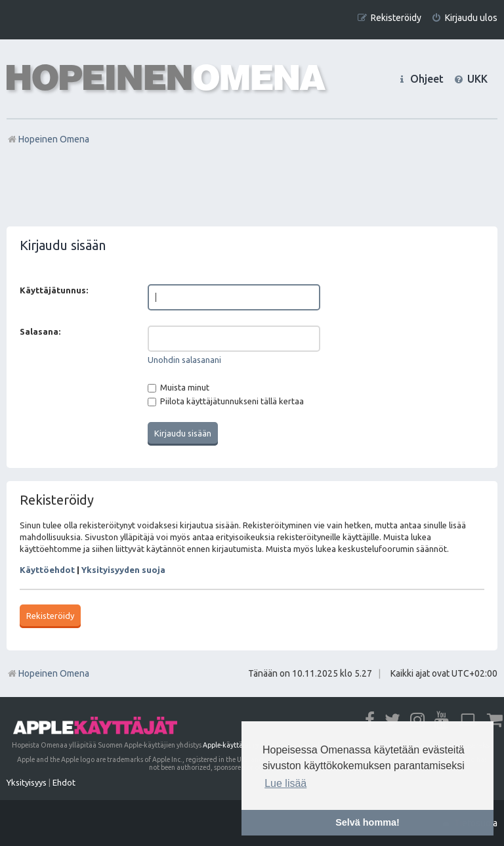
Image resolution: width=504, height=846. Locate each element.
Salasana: (40, 331)
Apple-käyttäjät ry (231, 745)
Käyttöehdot (47, 570)
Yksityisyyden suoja (123, 570)
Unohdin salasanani (184, 360)
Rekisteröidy (50, 616)
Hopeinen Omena (48, 673)
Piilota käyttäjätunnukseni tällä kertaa (226, 401)
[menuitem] (464, 18)
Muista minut (178, 387)
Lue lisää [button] (285, 783)
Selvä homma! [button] (367, 822)
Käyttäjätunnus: (54, 290)
